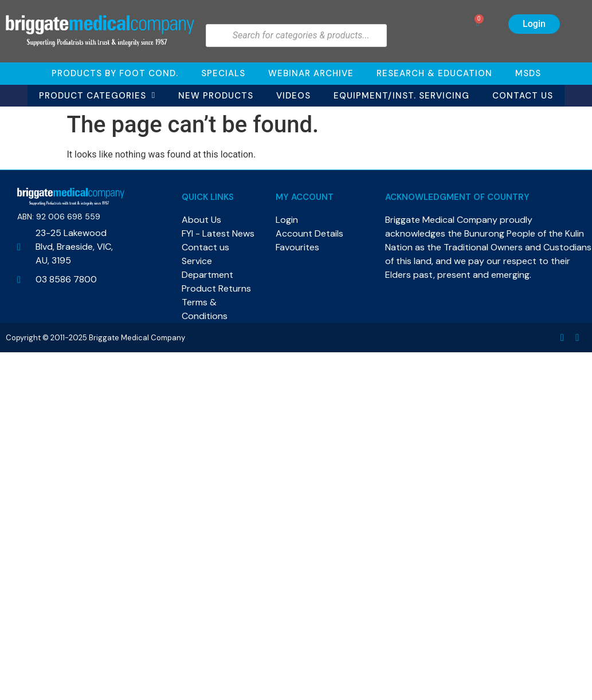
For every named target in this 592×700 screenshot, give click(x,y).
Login (534, 24)
